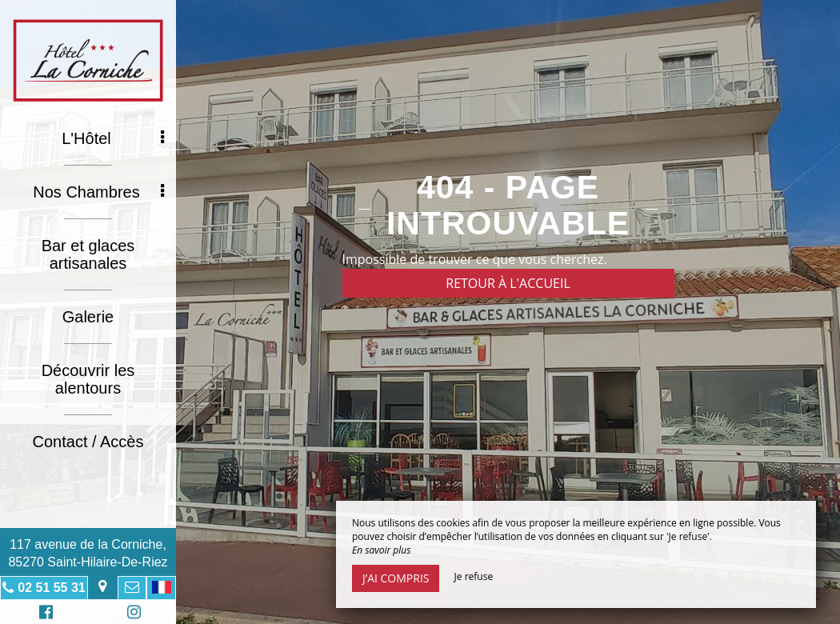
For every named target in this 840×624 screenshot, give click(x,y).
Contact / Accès (88, 442)
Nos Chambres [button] (98, 192)
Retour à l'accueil (508, 283)
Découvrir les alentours (88, 379)
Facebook (44, 614)
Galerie (88, 317)
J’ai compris (396, 578)
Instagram (131, 614)
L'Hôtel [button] (113, 138)
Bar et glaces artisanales (88, 254)
